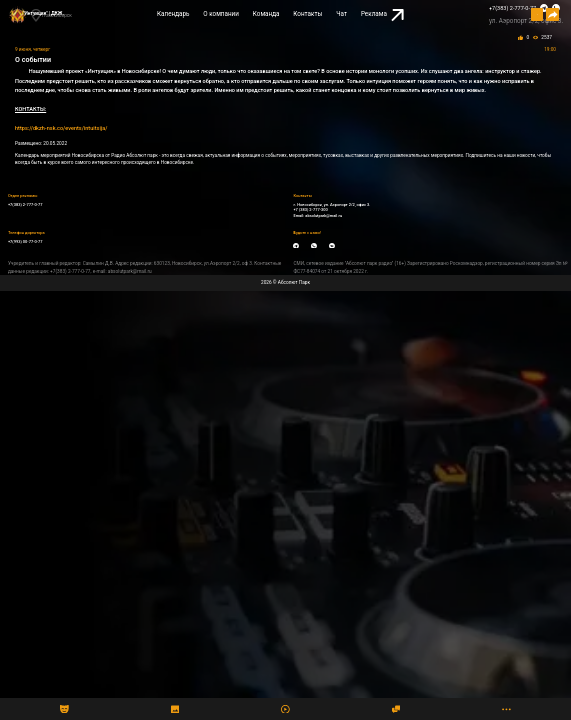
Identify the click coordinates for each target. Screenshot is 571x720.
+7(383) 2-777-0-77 (512, 8)
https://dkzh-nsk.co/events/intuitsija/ (61, 128)
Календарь (173, 14)
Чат (341, 14)
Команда (266, 14)
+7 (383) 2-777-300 (310, 209)
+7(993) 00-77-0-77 (25, 241)
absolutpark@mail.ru (323, 215)
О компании (221, 14)
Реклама (382, 15)
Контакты (307, 14)
